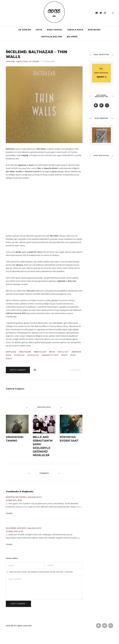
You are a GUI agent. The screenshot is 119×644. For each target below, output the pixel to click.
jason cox (34, 355)
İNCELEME (10, 61)
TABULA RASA (75, 30)
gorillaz (20, 355)
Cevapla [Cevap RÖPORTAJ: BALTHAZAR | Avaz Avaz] (9, 513)
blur (53, 352)
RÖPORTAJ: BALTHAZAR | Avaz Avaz (21, 497)
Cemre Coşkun (15, 389)
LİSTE (39, 30)
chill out (64, 352)
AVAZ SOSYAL (55, 30)
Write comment (18, 370)
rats (65, 355)
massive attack (51, 355)
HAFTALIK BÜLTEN (52, 37)
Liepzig (25, 155)
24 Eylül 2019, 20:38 (14, 500)
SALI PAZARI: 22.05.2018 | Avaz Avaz (21, 528)
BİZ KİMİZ (72, 37)
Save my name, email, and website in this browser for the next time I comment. (41, 572)
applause (12, 352)
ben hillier (41, 352)
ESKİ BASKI (94, 30)
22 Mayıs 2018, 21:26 (14, 531)
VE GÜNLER (25, 30)
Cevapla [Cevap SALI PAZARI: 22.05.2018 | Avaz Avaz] (9, 544)
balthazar (26, 352)
